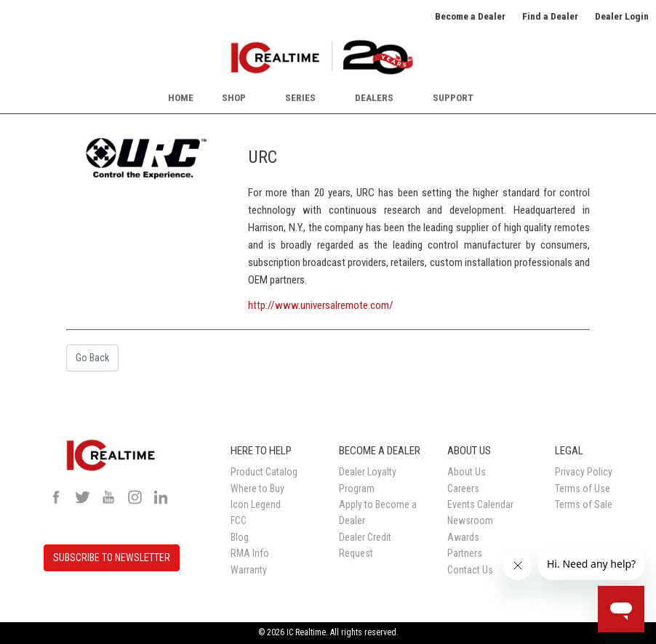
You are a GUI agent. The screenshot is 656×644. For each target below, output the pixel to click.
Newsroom (470, 520)
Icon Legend (256, 504)
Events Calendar (480, 504)
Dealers (374, 97)
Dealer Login (622, 16)
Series (300, 97)
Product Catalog (264, 472)
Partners (465, 553)
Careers (463, 488)
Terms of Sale (584, 504)
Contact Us (470, 570)
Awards (463, 537)
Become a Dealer (470, 16)
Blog (240, 537)
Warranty (249, 570)
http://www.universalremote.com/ (321, 305)
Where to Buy (257, 488)
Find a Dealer (550, 16)
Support (453, 97)
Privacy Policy (584, 472)
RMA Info (250, 553)
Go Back (92, 358)
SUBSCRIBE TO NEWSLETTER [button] (112, 558)
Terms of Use (583, 488)
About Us (467, 472)
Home (181, 97)
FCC (239, 520)
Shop (234, 97)
